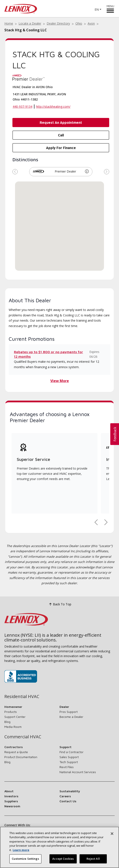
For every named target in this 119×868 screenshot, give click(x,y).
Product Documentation (21, 757)
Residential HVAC (22, 697)
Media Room (13, 727)
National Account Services (78, 772)
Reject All (93, 859)
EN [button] (97, 9)
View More (60, 381)
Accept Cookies (63, 859)
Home (9, 23)
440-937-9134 (22, 107)
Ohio (79, 23)
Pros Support (69, 712)
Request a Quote (16, 752)
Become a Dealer (71, 717)
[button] (87, 171)
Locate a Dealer (30, 23)
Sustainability (70, 791)
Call (61, 135)
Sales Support (69, 757)
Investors (11, 796)
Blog (7, 722)
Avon (91, 23)
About (9, 791)
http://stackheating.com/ (53, 107)
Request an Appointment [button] (61, 123)
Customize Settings (25, 859)
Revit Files (67, 767)
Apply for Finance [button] (61, 148)
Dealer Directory (58, 23)
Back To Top (59, 604)
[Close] (112, 834)
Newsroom (12, 806)
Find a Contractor (71, 752)
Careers (65, 796)
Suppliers (11, 801)
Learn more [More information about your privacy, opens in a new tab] (21, 850)
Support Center (15, 717)
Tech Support (69, 762)
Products (11, 712)
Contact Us (68, 801)
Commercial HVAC (23, 737)
